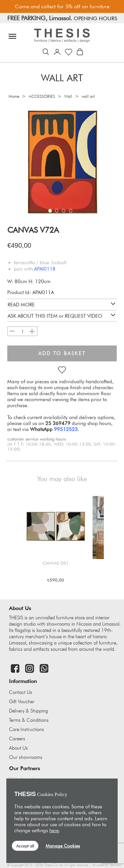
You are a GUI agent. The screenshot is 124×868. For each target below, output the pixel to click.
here (54, 831)
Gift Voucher (22, 702)
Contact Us (21, 692)
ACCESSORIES (42, 96)
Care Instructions (26, 729)
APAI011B (45, 269)
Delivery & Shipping (28, 711)
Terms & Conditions (29, 720)
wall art (88, 96)
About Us (18, 748)
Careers (17, 739)
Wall (68, 96)
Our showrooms (26, 757)
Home (14, 96)
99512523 (66, 429)
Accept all (25, 846)
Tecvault (115, 865)
